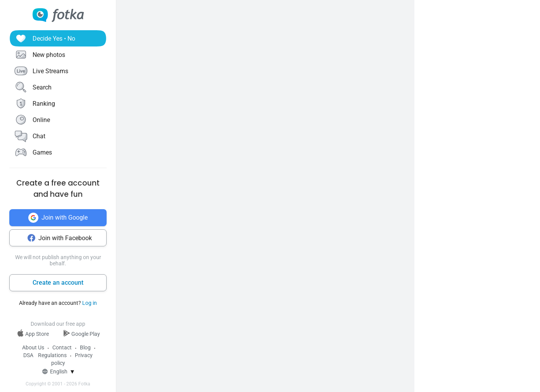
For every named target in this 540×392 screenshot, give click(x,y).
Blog (85, 347)
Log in (90, 303)
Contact (62, 347)
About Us (33, 347)
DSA (28, 355)
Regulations (52, 355)
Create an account (58, 283)
